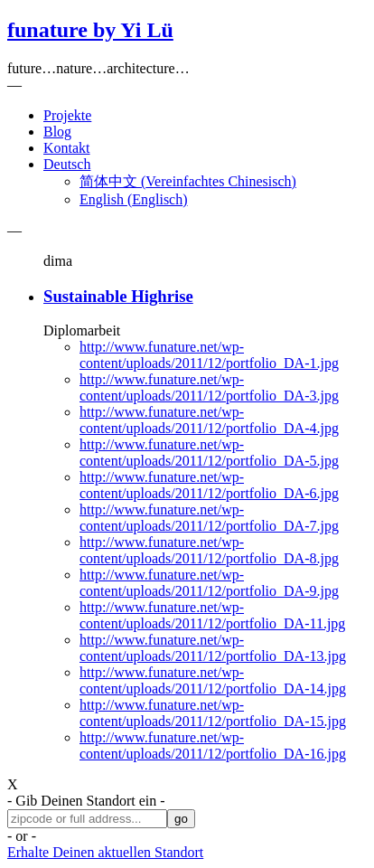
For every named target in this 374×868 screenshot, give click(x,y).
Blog (57, 132)
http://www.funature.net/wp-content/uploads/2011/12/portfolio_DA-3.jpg (209, 387)
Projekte (67, 115)
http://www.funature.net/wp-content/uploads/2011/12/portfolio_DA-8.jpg (209, 550)
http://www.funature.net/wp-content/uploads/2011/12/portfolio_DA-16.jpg (213, 745)
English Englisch (134, 199)
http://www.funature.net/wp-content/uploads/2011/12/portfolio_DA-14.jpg (213, 680)
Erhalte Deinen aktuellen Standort (105, 852)
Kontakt (67, 148)
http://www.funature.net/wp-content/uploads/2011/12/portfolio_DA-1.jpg (209, 355)
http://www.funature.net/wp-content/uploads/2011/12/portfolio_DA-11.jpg (212, 615)
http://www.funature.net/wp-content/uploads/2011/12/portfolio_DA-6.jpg (209, 485)
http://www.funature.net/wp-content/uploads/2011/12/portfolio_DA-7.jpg (209, 518)
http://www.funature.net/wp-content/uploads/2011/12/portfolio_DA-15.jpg (213, 713)
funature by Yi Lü (90, 30)
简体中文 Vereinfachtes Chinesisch (188, 181)
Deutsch (67, 164)
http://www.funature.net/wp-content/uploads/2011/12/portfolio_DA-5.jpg (209, 453)
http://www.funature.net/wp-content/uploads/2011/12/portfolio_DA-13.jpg (213, 648)
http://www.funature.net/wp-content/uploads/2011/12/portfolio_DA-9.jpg (209, 583)
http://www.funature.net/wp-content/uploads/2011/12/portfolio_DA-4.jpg (209, 420)
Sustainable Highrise (118, 296)
